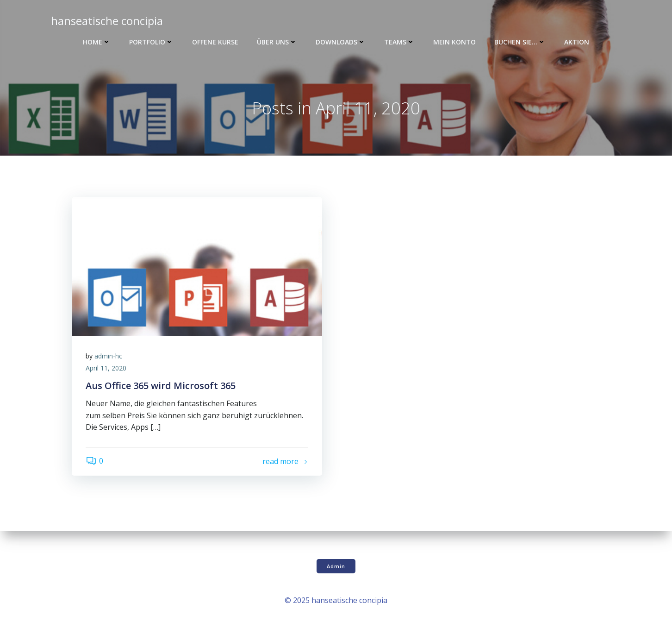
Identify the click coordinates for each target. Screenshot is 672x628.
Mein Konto (454, 42)
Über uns (277, 42)
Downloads (341, 42)
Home (97, 42)
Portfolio (151, 42)
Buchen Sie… (520, 42)
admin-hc (108, 356)
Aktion (577, 42)
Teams (399, 42)
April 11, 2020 (106, 368)
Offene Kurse (215, 42)
